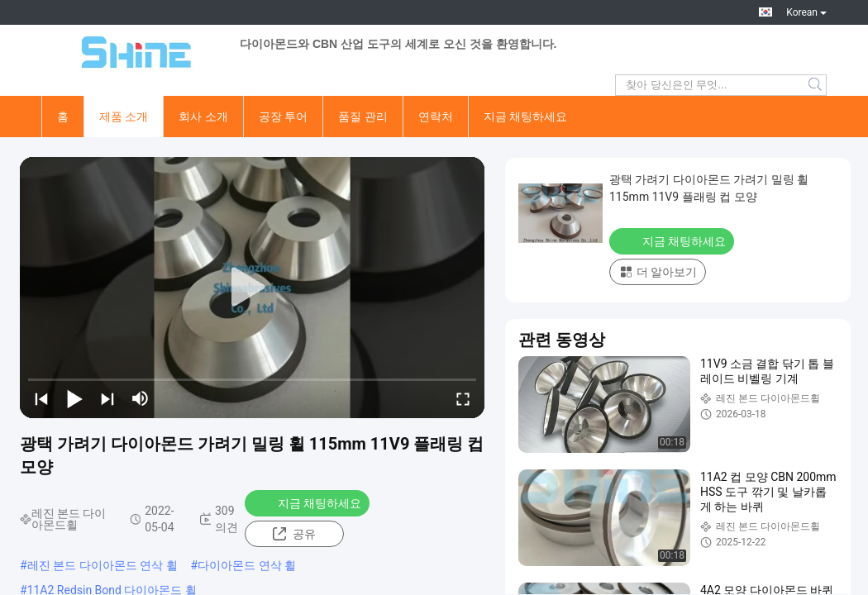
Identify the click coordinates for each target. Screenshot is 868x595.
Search (816, 85)
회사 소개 (203, 117)
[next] (107, 398)
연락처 (436, 117)
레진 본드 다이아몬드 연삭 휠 (103, 565)
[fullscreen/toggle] (463, 398)
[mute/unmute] (141, 398)
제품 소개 (124, 117)
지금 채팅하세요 (525, 117)
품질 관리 (362, 117)
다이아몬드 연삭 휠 (247, 565)
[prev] (41, 398)
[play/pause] (74, 398)
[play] (252, 288)
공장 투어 (283, 117)
